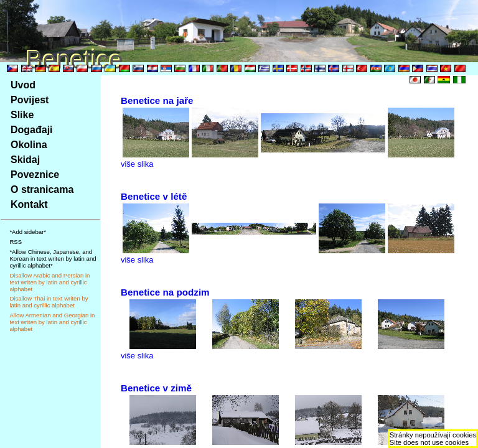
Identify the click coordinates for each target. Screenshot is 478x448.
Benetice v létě (154, 196)
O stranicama (42, 189)
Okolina (29, 145)
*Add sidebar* (28, 232)
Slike (22, 115)
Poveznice (35, 175)
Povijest (30, 100)
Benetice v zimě (156, 388)
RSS (16, 242)
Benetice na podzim (165, 292)
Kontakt (29, 204)
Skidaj (25, 160)
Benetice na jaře (157, 100)
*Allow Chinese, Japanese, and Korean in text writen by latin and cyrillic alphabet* (53, 259)
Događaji (32, 130)
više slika (137, 164)
